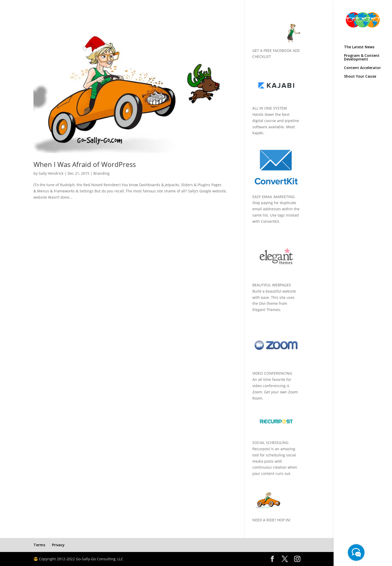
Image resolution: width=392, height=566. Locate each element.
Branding (102, 173)
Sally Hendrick (51, 173)
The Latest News (359, 47)
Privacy (58, 545)
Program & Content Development (362, 58)
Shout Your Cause (360, 77)
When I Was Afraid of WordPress (85, 164)
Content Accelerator (362, 68)
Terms (39, 545)
